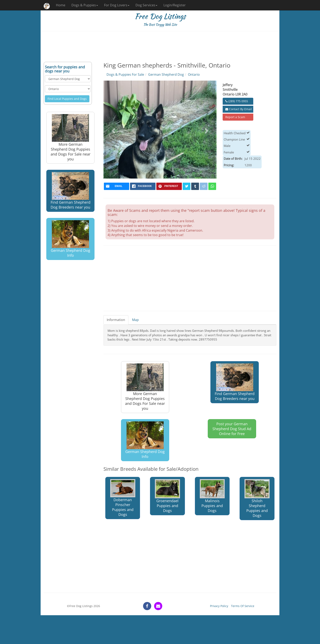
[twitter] (187, 186)
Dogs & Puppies (85, 5)
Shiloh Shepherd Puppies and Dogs (257, 499)
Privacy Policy (219, 606)
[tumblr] (195, 186)
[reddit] (204, 186)
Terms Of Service (243, 606)
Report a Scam (235, 117)
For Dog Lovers (117, 5)
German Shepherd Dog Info (71, 239)
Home (61, 5)
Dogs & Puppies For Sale (125, 74)
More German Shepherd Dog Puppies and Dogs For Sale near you (71, 138)
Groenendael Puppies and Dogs (167, 496)
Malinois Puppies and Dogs (212, 496)
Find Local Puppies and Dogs (67, 99)
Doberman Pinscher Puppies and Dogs (123, 498)
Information (116, 320)
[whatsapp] (212, 186)
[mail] (117, 186)
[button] (113, 130)
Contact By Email (239, 109)
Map (135, 320)
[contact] (158, 606)
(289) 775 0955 (237, 101)
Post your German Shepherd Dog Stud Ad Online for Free (232, 429)
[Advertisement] (160, 47)
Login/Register (175, 5)
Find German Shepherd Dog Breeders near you (71, 191)
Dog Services (146, 5)
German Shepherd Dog (166, 74)
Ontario (194, 74)
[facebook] (143, 186)
